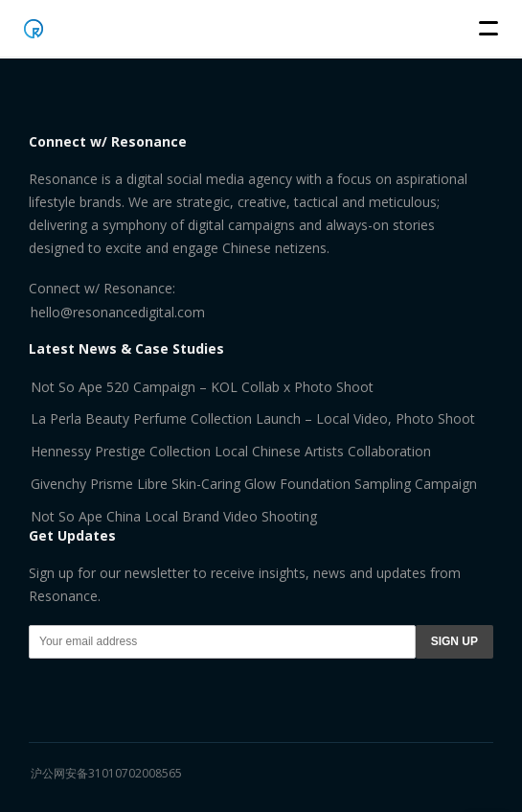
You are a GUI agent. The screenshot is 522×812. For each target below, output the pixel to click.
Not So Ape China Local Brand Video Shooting (174, 516)
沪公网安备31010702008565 (106, 773)
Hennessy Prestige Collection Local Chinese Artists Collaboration (231, 451)
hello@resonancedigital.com (118, 312)
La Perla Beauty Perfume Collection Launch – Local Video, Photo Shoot (253, 418)
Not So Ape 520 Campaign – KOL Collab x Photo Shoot (202, 387)
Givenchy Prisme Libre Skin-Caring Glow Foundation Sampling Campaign (254, 484)
